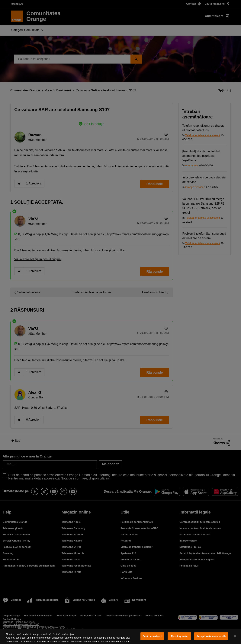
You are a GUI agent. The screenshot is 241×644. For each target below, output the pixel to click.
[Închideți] (235, 636)
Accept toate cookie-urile (211, 636)
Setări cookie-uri (152, 636)
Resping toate (179, 636)
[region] (120, 636)
